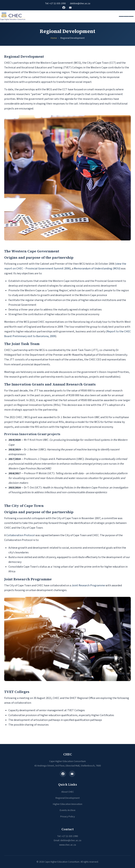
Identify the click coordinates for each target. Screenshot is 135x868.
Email (70, 8)
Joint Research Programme (88, 585)
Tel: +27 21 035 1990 (55, 3)
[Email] (72, 774)
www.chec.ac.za (68, 845)
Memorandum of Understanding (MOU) (97, 269)
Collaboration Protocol (21, 535)
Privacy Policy (68, 817)
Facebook (64, 8)
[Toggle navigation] (126, 16)
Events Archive (68, 810)
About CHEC (68, 792)
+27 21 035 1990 (70, 836)
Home (54, 38)
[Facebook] (63, 774)
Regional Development (68, 798)
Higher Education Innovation (68, 804)
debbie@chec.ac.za (80, 3)
